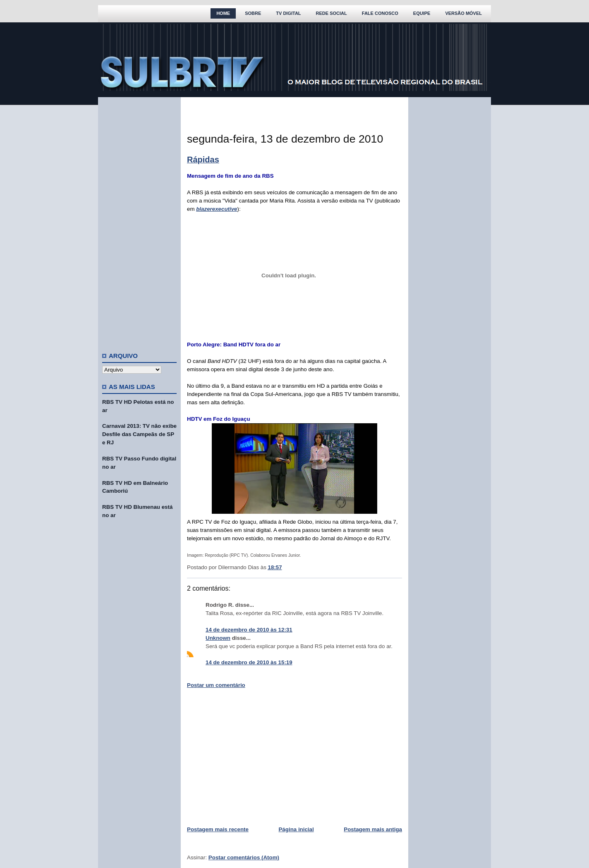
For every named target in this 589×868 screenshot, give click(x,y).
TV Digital (288, 13)
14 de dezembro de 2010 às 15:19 (249, 662)
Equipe (422, 13)
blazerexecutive (217, 209)
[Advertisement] (139, 221)
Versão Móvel (463, 13)
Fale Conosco (380, 13)
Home (223, 13)
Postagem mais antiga (373, 829)
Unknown (218, 638)
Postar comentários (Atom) (244, 857)
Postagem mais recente (218, 829)
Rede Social (332, 13)
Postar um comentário (216, 685)
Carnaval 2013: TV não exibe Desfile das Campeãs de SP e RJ (139, 434)
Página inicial (296, 829)
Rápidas (203, 160)
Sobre (253, 13)
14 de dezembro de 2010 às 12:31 (249, 630)
